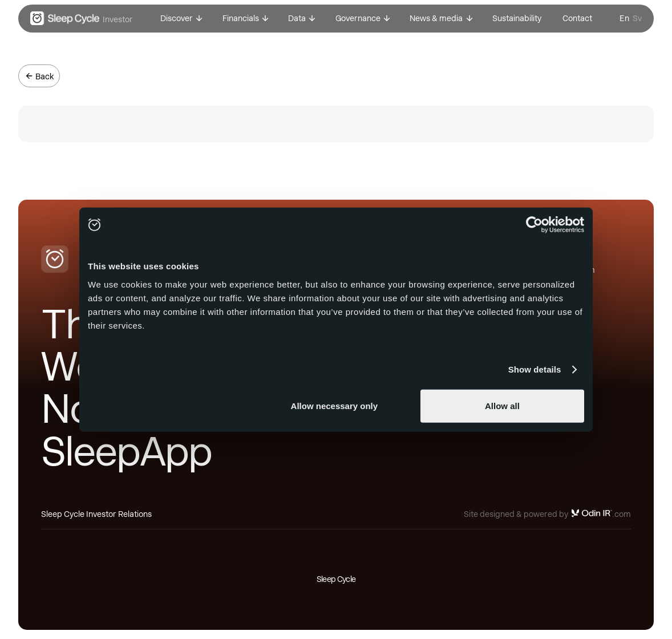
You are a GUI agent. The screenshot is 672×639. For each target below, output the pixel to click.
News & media (436, 18)
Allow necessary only (335, 405)
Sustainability (517, 18)
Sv (637, 18)
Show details (535, 369)
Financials (241, 18)
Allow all (502, 405)
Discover (177, 18)
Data (297, 18)
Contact (577, 18)
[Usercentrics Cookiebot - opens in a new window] (534, 225)
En (624, 18)
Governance (358, 18)
